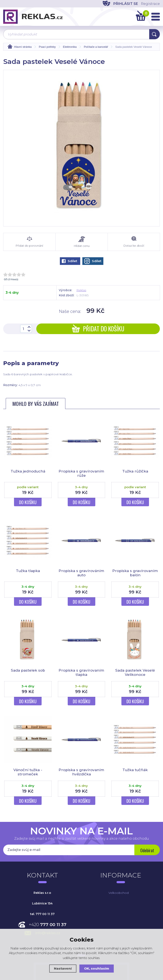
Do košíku (28, 502)
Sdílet (70, 261)
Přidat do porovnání (29, 242)
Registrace (150, 4)
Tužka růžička (135, 471)
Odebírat (147, 850)
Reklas (81, 290)
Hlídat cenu (82, 242)
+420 (48, 925)
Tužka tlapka (28, 571)
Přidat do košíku (98, 329)
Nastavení (63, 968)
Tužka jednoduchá (28, 471)
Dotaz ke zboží (134, 242)
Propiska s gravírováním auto (81, 573)
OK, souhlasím (97, 968)
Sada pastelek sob (28, 670)
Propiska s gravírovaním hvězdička (81, 772)
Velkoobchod (119, 893)
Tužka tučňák (135, 770)
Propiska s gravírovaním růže (81, 473)
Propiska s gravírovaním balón (135, 573)
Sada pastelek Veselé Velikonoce (135, 672)
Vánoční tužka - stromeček (28, 772)
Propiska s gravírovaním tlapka (81, 672)
